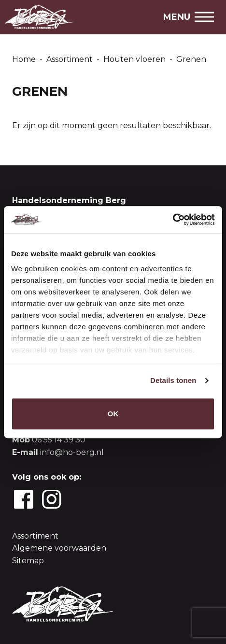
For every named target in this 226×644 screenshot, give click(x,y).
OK (113, 414)
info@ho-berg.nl (72, 452)
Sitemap (28, 561)
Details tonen (173, 380)
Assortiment (35, 536)
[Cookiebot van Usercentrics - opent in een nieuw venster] (173, 220)
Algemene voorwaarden (59, 548)
